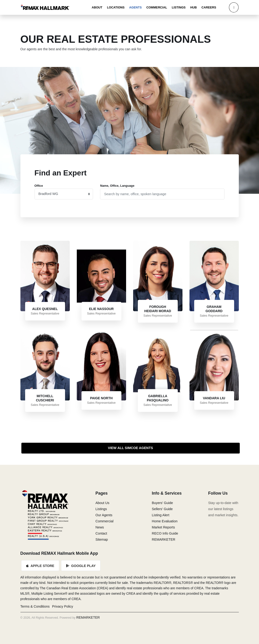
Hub (193, 7)
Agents (135, 7)
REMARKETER (163, 539)
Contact (101, 533)
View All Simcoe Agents (130, 448)
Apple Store (40, 566)
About (97, 7)
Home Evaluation (165, 521)
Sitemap (102, 539)
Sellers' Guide (162, 509)
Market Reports (163, 527)
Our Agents (104, 515)
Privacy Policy (63, 606)
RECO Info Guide (165, 533)
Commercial (157, 7)
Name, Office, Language (117, 186)
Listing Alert (160, 515)
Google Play (81, 566)
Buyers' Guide (162, 503)
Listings (179, 7)
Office (39, 186)
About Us (102, 503)
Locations (116, 7)
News (100, 527)
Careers (209, 7)
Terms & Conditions (35, 606)
